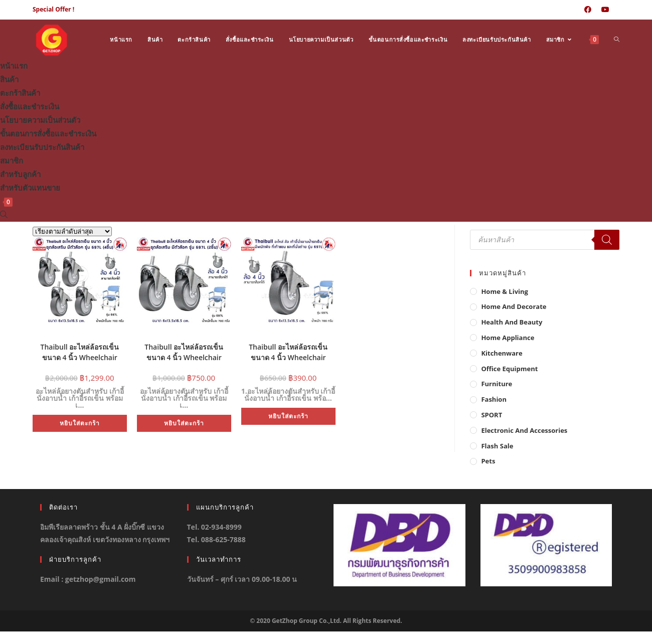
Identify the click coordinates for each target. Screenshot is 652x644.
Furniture (497, 384)
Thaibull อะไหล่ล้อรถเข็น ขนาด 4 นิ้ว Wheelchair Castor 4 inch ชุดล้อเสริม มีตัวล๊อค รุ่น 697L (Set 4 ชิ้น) (79, 351)
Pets (488, 461)
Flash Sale (497, 446)
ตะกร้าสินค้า (20, 93)
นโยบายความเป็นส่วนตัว (40, 120)
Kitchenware (502, 353)
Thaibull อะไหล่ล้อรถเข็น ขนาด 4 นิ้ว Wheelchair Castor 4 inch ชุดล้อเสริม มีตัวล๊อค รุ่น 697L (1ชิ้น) (288, 351)
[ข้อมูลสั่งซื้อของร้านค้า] (72, 231)
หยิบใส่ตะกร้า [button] (80, 423)
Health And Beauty (512, 322)
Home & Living (505, 291)
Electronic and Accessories (524, 430)
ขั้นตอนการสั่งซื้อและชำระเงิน (48, 133)
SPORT (492, 415)
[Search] (607, 240)
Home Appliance (508, 338)
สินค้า (9, 79)
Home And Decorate (514, 306)
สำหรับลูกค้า (20, 174)
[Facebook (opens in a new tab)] (588, 10)
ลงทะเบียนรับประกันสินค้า (42, 147)
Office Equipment (509, 369)
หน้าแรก (14, 66)
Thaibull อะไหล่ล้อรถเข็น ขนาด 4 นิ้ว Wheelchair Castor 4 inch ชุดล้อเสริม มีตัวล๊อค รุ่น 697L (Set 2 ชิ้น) (184, 351)
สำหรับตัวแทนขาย (30, 188)
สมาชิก (12, 160)
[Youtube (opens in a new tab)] (605, 10)
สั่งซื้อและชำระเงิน (30, 106)
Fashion (494, 399)
